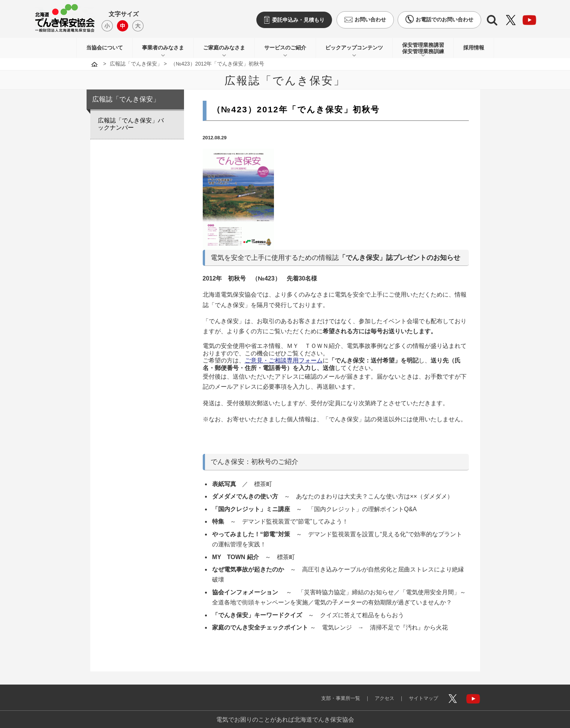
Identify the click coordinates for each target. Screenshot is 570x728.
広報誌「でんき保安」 (136, 64)
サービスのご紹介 (285, 48)
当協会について (105, 48)
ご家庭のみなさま (224, 48)
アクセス (379, 694)
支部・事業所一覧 (331, 694)
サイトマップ (420, 694)
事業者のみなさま (163, 48)
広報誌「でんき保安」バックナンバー (131, 124)
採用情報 (474, 48)
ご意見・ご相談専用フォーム (284, 360)
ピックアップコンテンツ (354, 48)
